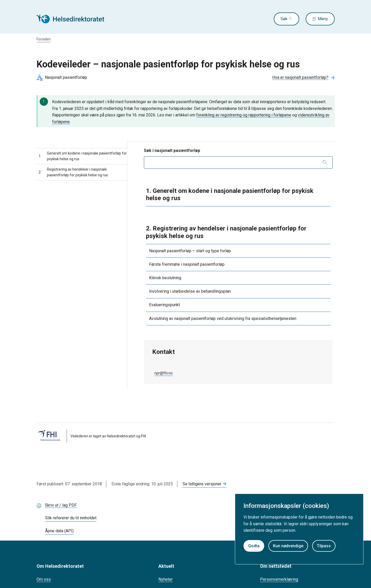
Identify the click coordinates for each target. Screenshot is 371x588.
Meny (323, 19)
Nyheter (166, 579)
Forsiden (44, 39)
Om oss (44, 579)
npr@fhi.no (164, 373)
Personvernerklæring (279, 579)
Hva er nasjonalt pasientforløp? (300, 77)
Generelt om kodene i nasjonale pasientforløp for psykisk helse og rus (83, 156)
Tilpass (324, 546)
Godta (254, 546)
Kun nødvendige (288, 546)
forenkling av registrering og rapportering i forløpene (244, 115)
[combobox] (238, 163)
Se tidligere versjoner (202, 484)
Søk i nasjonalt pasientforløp (172, 150)
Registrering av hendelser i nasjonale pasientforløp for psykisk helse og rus (73, 172)
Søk (284, 19)
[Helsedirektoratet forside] (74, 19)
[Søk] (325, 163)
